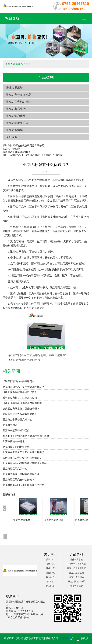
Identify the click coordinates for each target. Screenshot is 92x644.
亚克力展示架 (14, 130)
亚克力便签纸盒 (50, 520)
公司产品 (50, 564)
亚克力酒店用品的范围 (27, 360)
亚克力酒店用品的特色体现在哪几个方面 (25, 463)
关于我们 (50, 560)
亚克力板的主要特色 (14, 441)
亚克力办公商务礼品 (19, 95)
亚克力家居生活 (16, 109)
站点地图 (50, 586)
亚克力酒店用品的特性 (15, 469)
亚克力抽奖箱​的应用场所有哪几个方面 (23, 485)
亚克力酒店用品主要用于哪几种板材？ (23, 387)
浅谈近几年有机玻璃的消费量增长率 (22, 403)
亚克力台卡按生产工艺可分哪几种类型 (23, 452)
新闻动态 (18, 64)
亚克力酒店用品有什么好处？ (19, 479)
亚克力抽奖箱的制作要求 (16, 447)
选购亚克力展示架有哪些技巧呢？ (21, 409)
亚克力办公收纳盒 (82, 520)
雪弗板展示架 (14, 88)
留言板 (50, 582)
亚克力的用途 (10, 425)
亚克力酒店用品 (16, 116)
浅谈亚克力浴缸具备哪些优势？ (20, 392)
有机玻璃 (12, 137)
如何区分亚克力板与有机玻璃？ (20, 414)
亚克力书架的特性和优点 (16, 430)
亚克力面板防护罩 (17, 123)
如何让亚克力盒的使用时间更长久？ (22, 458)
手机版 (84, 638)
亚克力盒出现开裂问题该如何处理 (21, 474)
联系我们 (50, 577)
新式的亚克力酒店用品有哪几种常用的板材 (39, 355)
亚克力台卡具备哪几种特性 (17, 419)
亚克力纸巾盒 (18, 520)
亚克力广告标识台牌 (19, 102)
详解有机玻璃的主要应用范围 (19, 381)
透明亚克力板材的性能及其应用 (20, 398)
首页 (8, 64)
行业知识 (50, 573)
